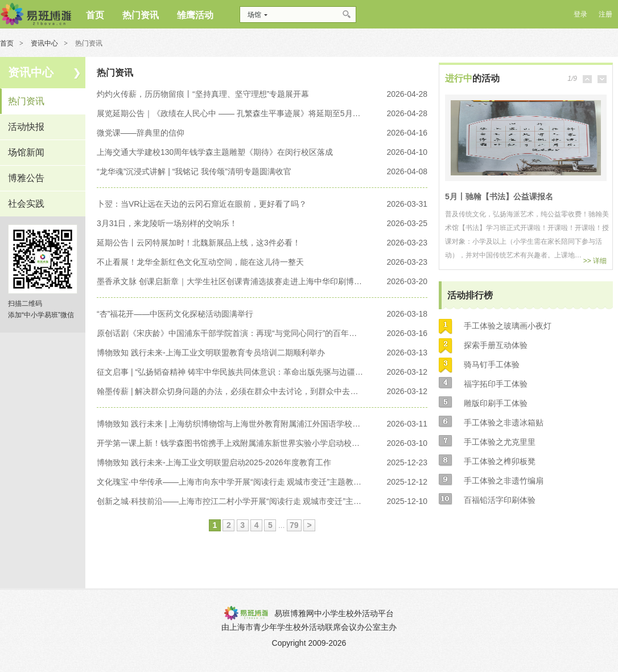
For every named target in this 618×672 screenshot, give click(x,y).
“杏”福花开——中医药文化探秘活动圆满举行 (175, 314)
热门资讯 (26, 101)
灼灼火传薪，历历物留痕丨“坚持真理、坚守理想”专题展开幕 (203, 94)
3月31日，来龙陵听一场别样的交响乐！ (167, 223)
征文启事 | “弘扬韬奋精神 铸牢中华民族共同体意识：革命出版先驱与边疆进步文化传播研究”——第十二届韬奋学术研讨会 (230, 372)
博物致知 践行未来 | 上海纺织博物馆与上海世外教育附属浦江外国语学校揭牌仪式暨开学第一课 (230, 424)
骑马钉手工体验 (492, 364)
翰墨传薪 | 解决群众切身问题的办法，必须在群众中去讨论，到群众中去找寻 (230, 391)
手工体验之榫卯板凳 (500, 461)
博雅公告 (26, 178)
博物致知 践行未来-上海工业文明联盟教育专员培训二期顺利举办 (211, 353)
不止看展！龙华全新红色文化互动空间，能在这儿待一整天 (200, 262)
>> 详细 (595, 261)
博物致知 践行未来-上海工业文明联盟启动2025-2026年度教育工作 (214, 462)
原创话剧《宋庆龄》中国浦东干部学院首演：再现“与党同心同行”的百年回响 (230, 333)
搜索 (347, 15)
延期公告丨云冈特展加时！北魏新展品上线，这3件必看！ (199, 243)
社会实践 (26, 204)
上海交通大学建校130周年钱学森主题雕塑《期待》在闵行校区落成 (215, 152)
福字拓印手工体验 (496, 384)
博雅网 (36, 14)
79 (294, 525)
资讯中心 (44, 43)
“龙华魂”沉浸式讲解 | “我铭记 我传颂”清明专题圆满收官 (194, 171)
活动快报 (26, 127)
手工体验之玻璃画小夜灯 (508, 326)
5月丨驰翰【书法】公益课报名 (499, 196)
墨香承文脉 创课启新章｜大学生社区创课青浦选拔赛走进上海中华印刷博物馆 (230, 281)
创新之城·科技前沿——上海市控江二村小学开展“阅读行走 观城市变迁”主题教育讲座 (230, 501)
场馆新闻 (26, 152)
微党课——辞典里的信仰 (141, 133)
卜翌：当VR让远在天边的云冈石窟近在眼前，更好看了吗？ (202, 204)
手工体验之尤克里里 (500, 442)
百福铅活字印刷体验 (500, 500)
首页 (7, 43)
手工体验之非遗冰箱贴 (504, 423)
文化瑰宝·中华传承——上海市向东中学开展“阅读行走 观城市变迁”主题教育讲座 (230, 482)
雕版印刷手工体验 (496, 403)
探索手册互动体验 (496, 345)
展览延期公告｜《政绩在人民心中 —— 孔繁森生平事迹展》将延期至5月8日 (230, 113)
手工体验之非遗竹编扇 (504, 481)
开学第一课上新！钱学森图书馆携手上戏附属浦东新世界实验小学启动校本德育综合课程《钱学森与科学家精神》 (230, 443)
